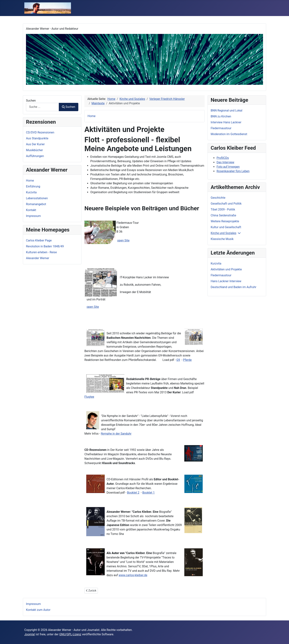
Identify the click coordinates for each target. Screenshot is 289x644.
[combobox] (42, 107)
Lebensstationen (37, 198)
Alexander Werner (38, 258)
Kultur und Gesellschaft (226, 227)
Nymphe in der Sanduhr (116, 434)
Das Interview (225, 162)
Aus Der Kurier (35, 144)
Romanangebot (36, 204)
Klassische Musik (222, 239)
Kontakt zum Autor (38, 610)
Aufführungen (35, 156)
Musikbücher (34, 150)
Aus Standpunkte (37, 138)
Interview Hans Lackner (226, 122)
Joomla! (30, 634)
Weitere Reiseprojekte (225, 221)
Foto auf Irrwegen (228, 167)
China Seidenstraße (223, 215)
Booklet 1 (148, 493)
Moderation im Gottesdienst (229, 134)
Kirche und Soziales (223, 233)
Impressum (33, 216)
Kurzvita (31, 192)
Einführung (33, 186)
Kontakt (31, 210)
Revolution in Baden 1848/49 (45, 246)
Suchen (31, 101)
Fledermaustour (221, 128)
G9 (178, 360)
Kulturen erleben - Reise (41, 252)
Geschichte (218, 198)
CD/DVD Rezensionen (40, 132)
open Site (123, 240)
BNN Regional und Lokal (227, 110)
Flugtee (89, 397)
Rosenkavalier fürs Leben (233, 171)
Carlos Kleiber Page (39, 240)
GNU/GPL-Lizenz (70, 634)
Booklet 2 (133, 493)
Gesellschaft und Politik (226, 204)
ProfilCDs (223, 158)
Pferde (187, 360)
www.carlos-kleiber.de (133, 575)
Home (30, 181)
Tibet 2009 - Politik (223, 209)
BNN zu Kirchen (221, 116)
